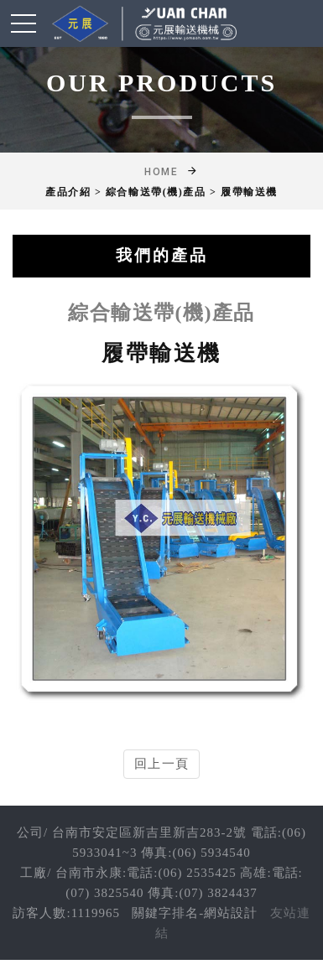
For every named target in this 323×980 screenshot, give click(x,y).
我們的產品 (162, 255)
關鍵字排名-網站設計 (195, 913)
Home (161, 172)
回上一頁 (161, 764)
